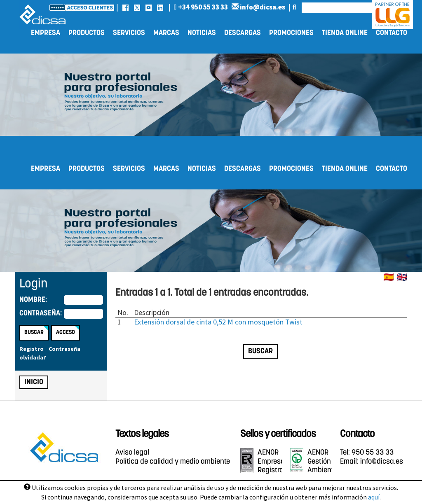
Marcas (166, 33)
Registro (32, 349)
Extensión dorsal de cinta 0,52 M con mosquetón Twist (218, 322)
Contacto (392, 33)
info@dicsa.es (258, 7)
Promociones (291, 33)
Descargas (243, 33)
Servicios (129, 33)
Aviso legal (132, 453)
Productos (87, 33)
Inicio (34, 382)
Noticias (202, 33)
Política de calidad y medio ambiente (173, 462)
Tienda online (345, 33)
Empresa (46, 33)
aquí (374, 497)
